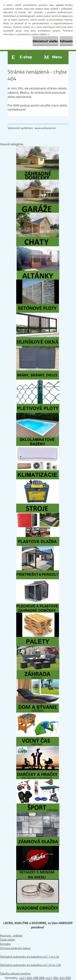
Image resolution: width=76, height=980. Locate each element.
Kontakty (5, 944)
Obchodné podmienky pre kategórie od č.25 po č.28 (30, 965)
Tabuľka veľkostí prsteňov (15, 973)
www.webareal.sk (45, 128)
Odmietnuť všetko (45, 41)
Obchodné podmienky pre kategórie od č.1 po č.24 (30, 957)
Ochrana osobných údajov (15, 948)
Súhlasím (66, 41)
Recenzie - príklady (11, 935)
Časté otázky (8, 939)
